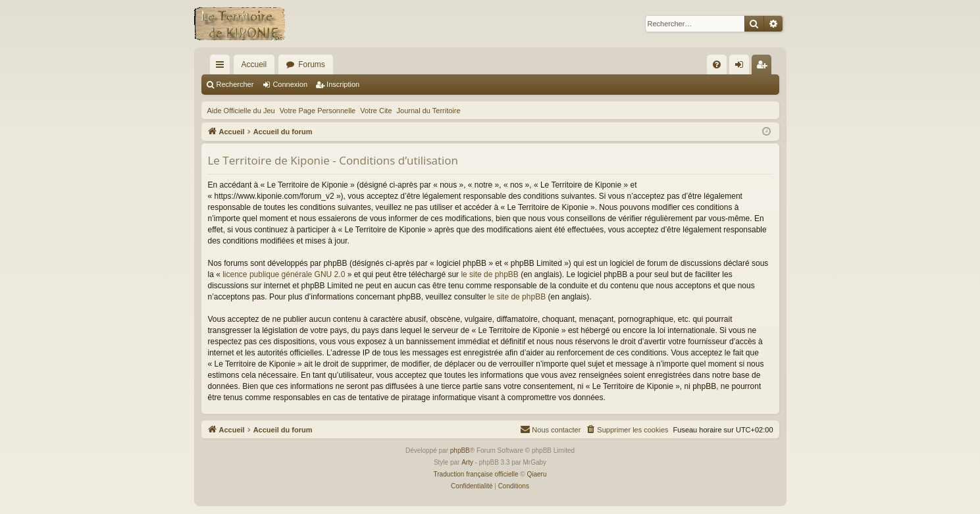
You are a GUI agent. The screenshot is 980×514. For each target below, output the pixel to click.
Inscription (343, 84)
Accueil (254, 64)
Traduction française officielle (476, 474)
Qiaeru (536, 474)
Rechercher (235, 84)
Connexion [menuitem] (741, 67)
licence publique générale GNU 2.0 (284, 274)
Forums (312, 64)
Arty (467, 462)
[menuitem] (717, 64)
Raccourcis (222, 67)
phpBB (460, 450)
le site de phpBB (489, 274)
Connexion (290, 84)
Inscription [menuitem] (764, 67)
